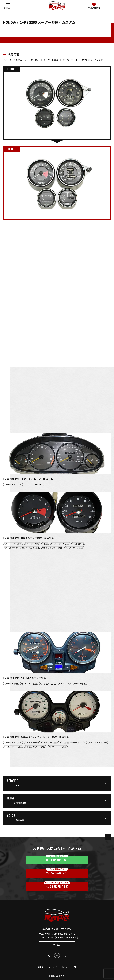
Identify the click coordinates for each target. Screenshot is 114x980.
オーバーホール (70, 60)
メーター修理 (33, 60)
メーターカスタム (14, 60)
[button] (8, 6)
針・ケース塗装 (51, 60)
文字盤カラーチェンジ (92, 60)
